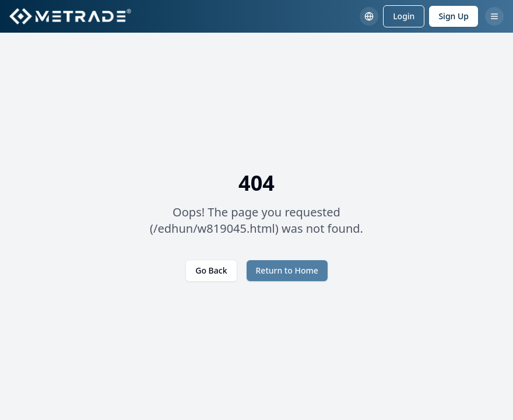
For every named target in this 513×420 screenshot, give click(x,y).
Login (404, 16)
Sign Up (454, 16)
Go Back (211, 270)
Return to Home (287, 270)
